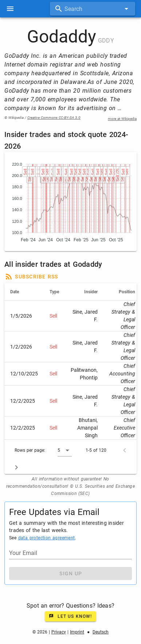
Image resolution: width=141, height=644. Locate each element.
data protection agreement (47, 538)
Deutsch (101, 632)
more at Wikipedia (122, 119)
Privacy (59, 632)
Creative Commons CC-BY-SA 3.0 (54, 118)
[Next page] (16, 467)
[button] (65, 450)
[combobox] (93, 9)
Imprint (77, 632)
